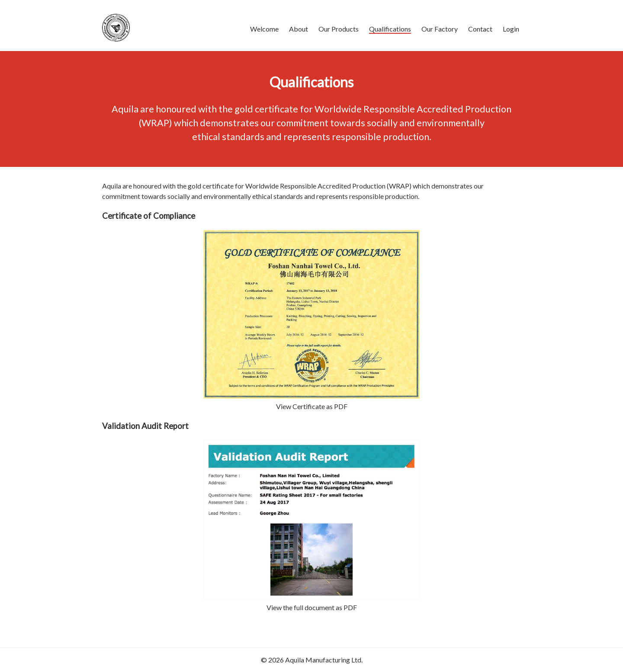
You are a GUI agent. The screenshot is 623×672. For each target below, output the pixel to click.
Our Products (339, 29)
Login (511, 29)
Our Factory (440, 29)
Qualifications (390, 29)
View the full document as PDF (312, 607)
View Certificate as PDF (312, 406)
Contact (480, 29)
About (299, 29)
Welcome (264, 29)
